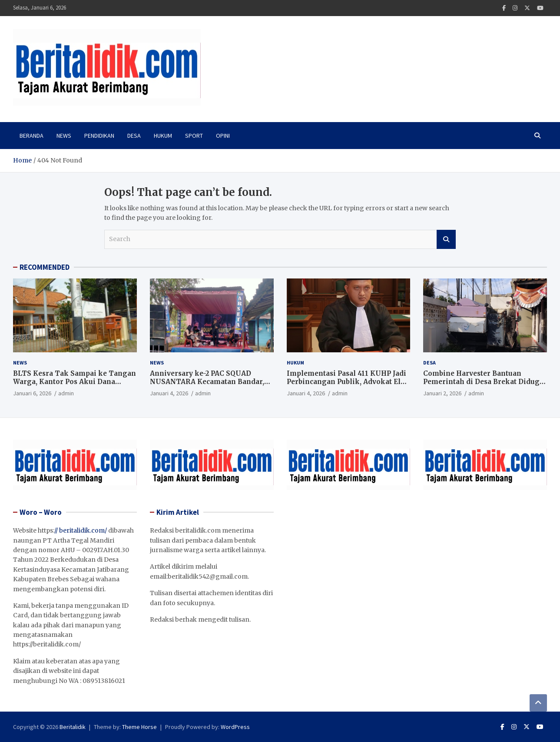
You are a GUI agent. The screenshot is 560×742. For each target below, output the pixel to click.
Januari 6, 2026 (32, 393)
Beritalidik (73, 727)
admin (66, 393)
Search (446, 239)
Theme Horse (139, 727)
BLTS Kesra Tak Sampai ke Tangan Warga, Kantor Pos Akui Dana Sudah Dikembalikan (75, 382)
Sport (194, 136)
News (64, 136)
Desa (134, 136)
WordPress (235, 727)
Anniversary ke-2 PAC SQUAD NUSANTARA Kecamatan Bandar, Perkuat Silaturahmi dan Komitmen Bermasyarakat (207, 386)
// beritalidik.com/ (81, 530)
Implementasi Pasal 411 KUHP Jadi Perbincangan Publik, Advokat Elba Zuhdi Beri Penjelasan (348, 382)
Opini (223, 136)
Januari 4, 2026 (169, 393)
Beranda (31, 136)
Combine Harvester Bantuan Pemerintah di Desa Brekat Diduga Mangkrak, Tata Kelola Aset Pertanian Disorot (483, 386)
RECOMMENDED (45, 267)
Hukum (163, 136)
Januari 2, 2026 (442, 393)
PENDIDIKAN (99, 136)
